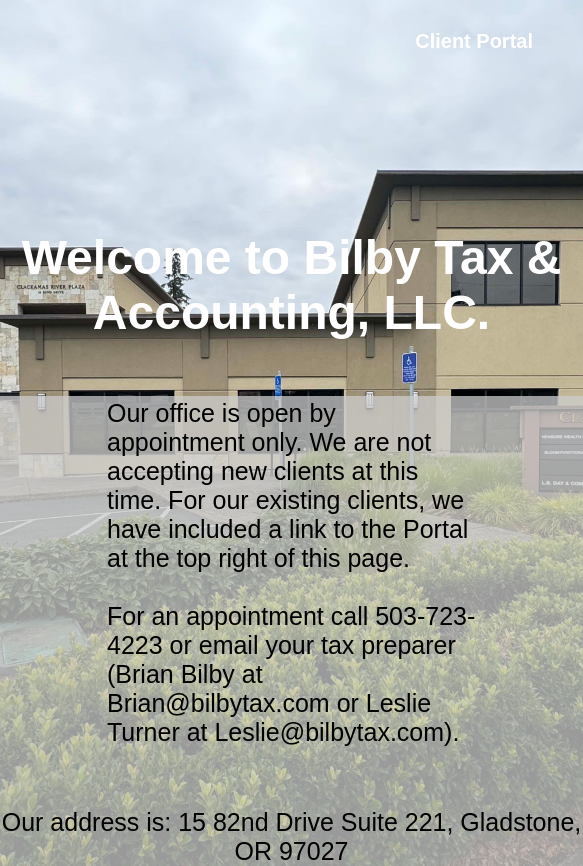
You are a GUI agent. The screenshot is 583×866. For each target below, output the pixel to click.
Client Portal (474, 41)
